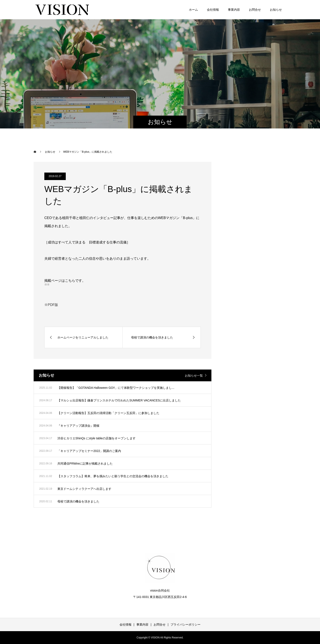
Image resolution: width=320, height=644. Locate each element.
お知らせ (276, 10)
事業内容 (234, 10)
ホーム (193, 10)
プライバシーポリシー (185, 625)
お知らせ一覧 (194, 376)
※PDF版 (51, 305)
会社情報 (213, 10)
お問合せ (255, 10)
